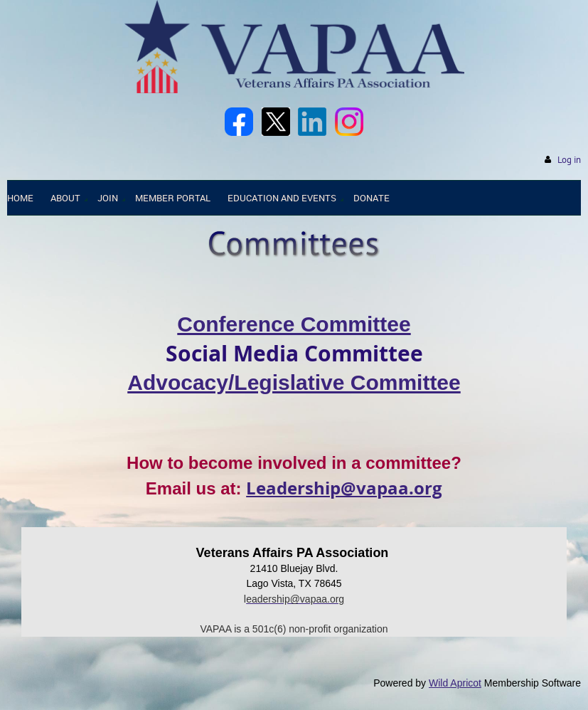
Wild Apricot (455, 683)
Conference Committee (294, 324)
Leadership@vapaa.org (344, 488)
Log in (569, 160)
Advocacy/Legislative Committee (294, 382)
